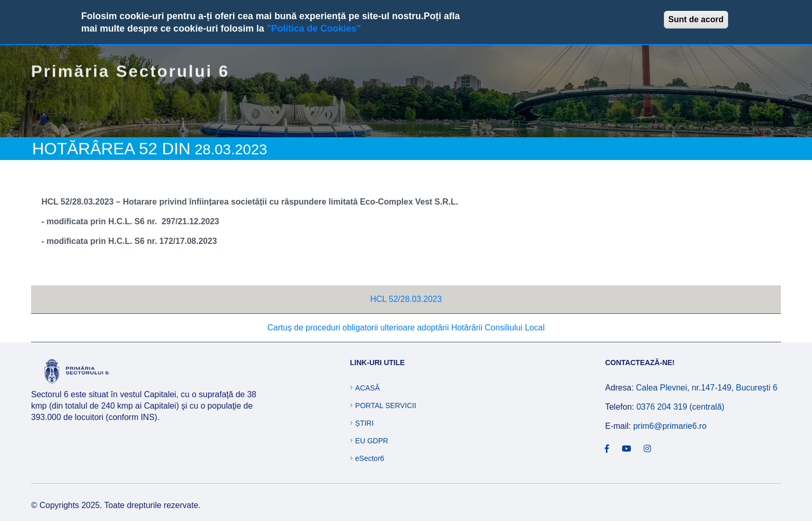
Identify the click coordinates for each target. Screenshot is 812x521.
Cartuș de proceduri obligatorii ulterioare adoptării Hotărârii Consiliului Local (406, 328)
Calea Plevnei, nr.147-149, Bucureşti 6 (707, 388)
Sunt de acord (696, 19)
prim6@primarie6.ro (670, 426)
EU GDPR (372, 441)
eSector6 (370, 458)
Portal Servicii (386, 406)
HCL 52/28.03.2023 (406, 299)
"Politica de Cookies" (314, 28)
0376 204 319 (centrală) (680, 407)
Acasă (367, 388)
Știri (365, 423)
